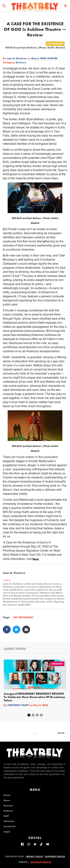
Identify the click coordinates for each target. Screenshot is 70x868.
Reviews (21, 62)
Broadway (57, 664)
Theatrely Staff (18, 705)
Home (7, 795)
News (7, 800)
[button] (66, 6)
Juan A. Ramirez (17, 58)
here (36, 559)
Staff (6, 816)
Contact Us (10, 826)
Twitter (7, 580)
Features (8, 811)
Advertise (9, 821)
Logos (7, 832)
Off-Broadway (55, 44)
